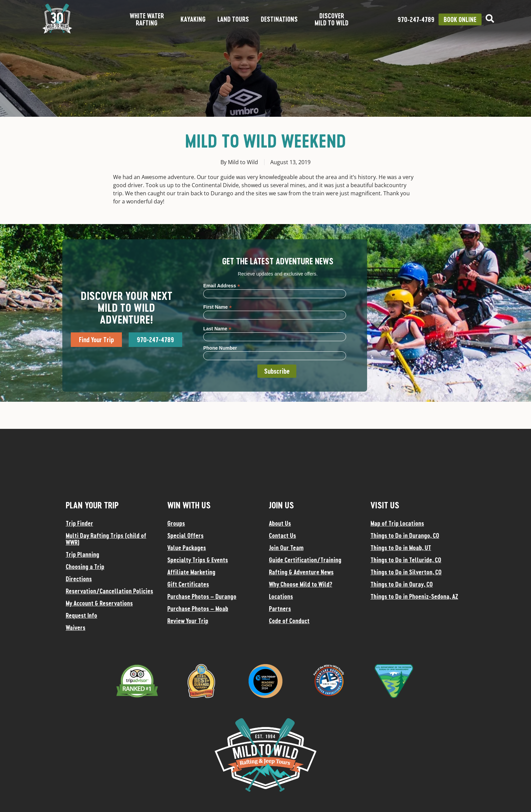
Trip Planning (82, 554)
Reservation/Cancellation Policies (109, 591)
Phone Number (220, 348)
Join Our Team (286, 548)
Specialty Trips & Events (198, 560)
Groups (176, 523)
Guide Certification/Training (305, 560)
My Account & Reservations (99, 603)
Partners (280, 609)
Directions (79, 579)
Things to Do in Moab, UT (401, 548)
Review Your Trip (188, 621)
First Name (217, 307)
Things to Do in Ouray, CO (402, 584)
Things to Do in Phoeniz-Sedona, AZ (414, 596)
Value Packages (187, 548)
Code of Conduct (289, 621)
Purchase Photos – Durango (202, 596)
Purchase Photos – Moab (198, 609)
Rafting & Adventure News (301, 572)
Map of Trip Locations (397, 523)
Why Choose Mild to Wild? (301, 584)
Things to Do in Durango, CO (405, 535)
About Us (280, 523)
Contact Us (282, 535)
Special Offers (185, 535)
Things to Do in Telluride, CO (406, 560)
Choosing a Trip (85, 567)
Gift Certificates (188, 584)
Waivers (76, 628)
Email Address (222, 286)
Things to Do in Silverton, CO (406, 572)
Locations (281, 596)
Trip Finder (79, 523)
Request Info (81, 615)
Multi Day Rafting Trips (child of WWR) (106, 539)
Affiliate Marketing (191, 572)
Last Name (217, 328)
